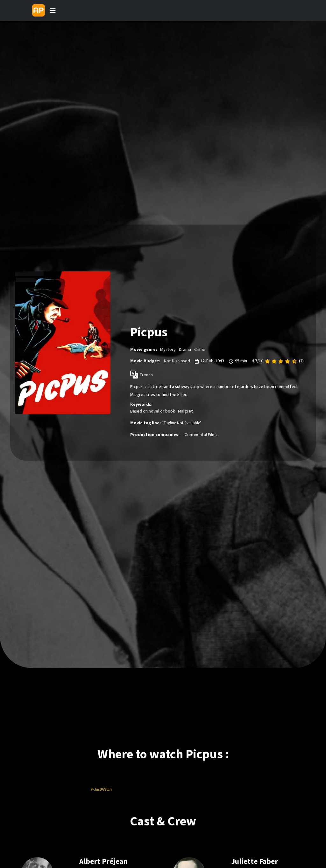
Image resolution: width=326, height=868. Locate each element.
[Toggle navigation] (53, 10)
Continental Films (201, 435)
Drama (185, 350)
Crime (200, 350)
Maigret (185, 411)
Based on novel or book (153, 411)
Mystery (168, 350)
